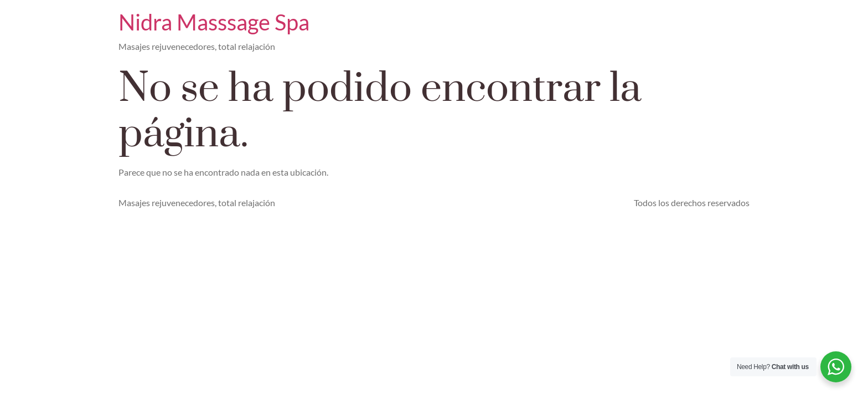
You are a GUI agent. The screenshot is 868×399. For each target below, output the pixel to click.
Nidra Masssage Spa (214, 22)
